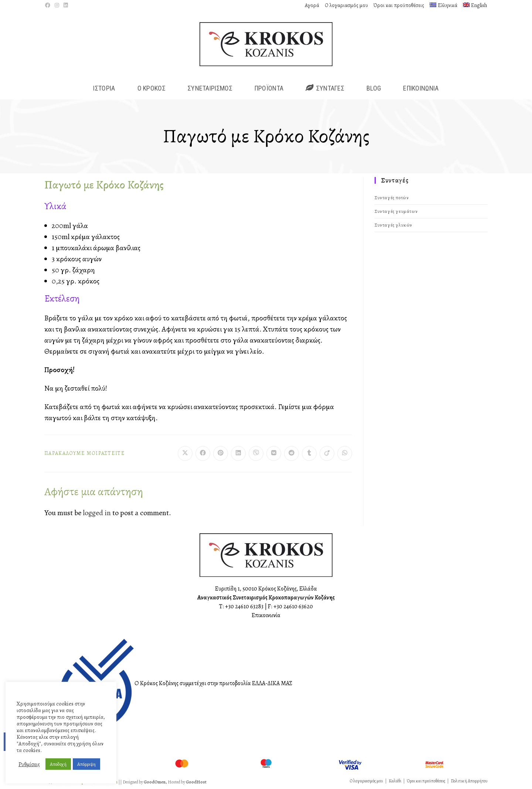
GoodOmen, (155, 782)
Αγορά (312, 5)
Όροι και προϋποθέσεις (399, 5)
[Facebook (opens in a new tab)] (49, 6)
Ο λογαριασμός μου (346, 5)
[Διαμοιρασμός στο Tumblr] (309, 453)
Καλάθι (395, 781)
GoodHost (196, 782)
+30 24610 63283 (244, 606)
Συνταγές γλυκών (393, 225)
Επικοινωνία (266, 615)
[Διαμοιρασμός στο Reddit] (291, 453)
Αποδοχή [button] (58, 764)
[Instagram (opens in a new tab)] (57, 6)
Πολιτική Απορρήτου (469, 781)
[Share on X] (185, 453)
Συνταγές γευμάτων (396, 211)
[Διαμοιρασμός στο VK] (274, 453)
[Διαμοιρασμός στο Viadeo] (327, 453)
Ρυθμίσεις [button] (29, 764)
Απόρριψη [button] (86, 764)
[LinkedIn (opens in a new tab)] (66, 6)
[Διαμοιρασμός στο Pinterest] (221, 453)
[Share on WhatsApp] (345, 453)
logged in (97, 513)
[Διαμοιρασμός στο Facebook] (203, 453)
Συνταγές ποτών (392, 198)
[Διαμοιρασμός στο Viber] (256, 453)
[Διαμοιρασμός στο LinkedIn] (238, 453)
